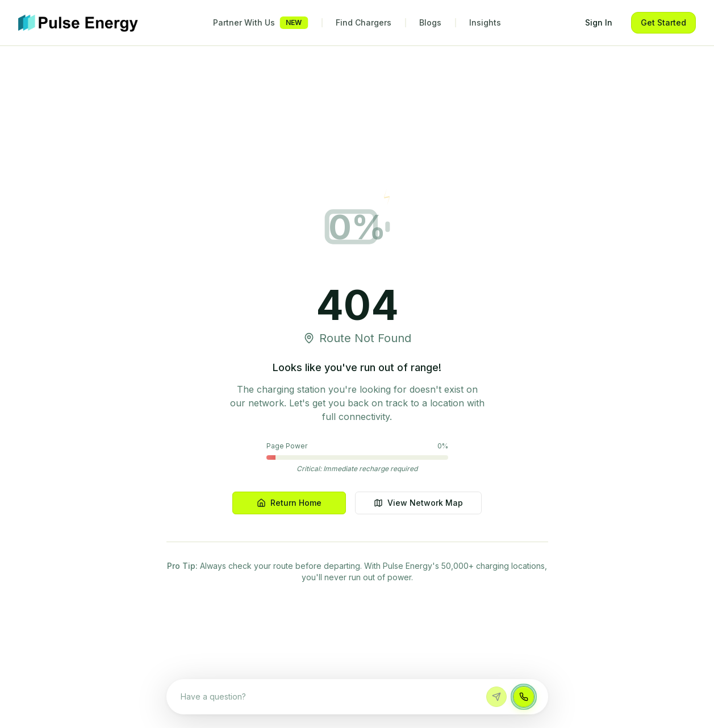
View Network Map (418, 503)
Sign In (599, 22)
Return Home (289, 503)
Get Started (663, 22)
